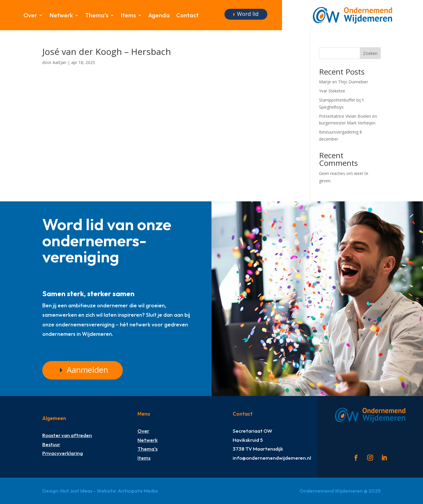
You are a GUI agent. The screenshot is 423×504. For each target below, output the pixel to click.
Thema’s (97, 16)
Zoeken (370, 53)
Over (30, 16)
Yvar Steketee (332, 91)
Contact (187, 16)
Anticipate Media (138, 491)
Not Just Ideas (76, 491)
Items (128, 16)
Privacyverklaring (63, 453)
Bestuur (51, 444)
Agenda (159, 16)
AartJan (59, 62)
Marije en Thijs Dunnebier (344, 82)
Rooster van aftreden (67, 435)
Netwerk (61, 16)
